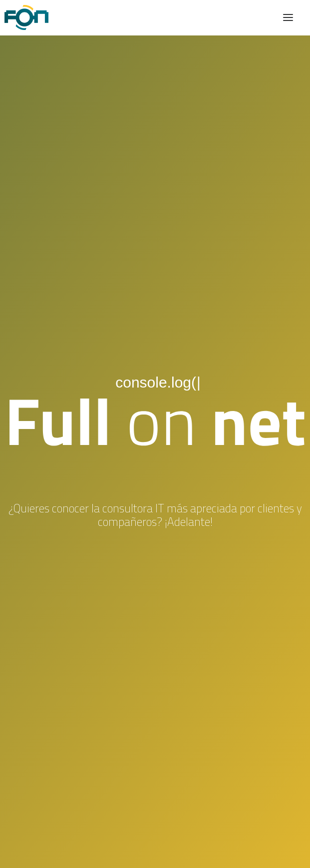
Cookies (155, 846)
